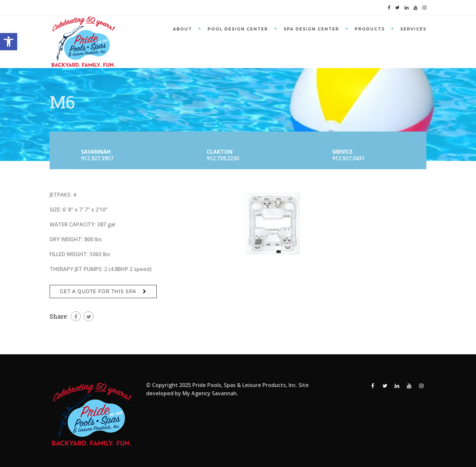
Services (413, 29)
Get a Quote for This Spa (98, 292)
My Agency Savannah (210, 393)
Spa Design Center (311, 29)
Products (370, 29)
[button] (9, 42)
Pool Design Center (238, 29)
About (182, 29)
